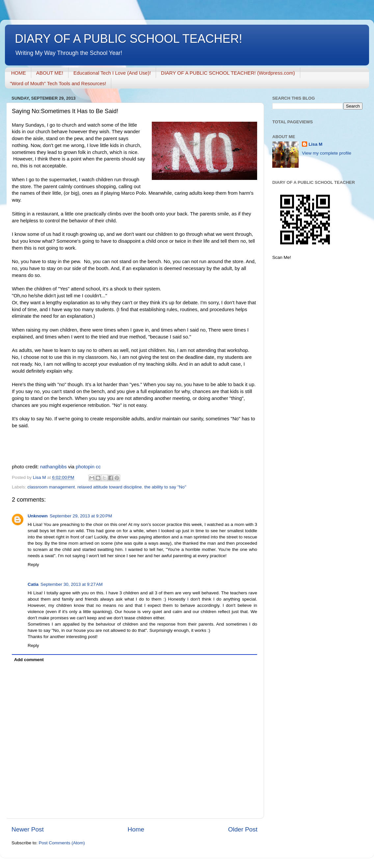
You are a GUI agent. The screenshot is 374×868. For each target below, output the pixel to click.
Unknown (38, 516)
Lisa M (315, 144)
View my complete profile (327, 153)
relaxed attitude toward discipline (110, 487)
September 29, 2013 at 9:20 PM (81, 516)
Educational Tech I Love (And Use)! (112, 73)
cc (98, 467)
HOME (19, 73)
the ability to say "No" (165, 487)
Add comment (29, 660)
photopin (85, 467)
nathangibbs (53, 467)
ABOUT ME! (50, 73)
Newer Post (28, 829)
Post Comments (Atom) (62, 843)
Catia (33, 584)
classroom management (51, 487)
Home (136, 829)
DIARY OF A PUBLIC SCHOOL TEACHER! (129, 39)
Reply (33, 565)
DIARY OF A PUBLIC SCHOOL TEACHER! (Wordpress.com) (228, 73)
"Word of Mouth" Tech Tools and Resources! (58, 83)
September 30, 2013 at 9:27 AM (72, 584)
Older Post (243, 829)
